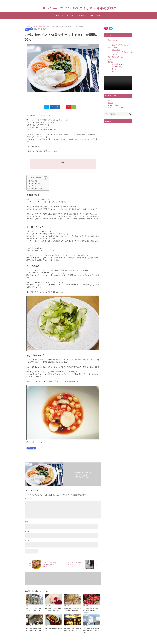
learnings (115, 71)
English (111, 62)
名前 (26, 523)
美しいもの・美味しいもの (122, 52)
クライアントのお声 (68, 15)
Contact (99, 15)
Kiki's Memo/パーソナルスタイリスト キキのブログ (79, 8)
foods (114, 69)
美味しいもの (28, 29)
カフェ (115, 55)
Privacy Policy (113, 105)
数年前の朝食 (33, 181)
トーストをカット (35, 184)
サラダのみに (33, 186)
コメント (29, 500)
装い (57, 15)
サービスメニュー (82, 15)
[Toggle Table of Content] (45, 179)
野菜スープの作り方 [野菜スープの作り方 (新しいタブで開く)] (55, 382)
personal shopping (118, 64)
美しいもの (116, 50)
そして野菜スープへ (35, 189)
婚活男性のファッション (121, 45)
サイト (27, 542)
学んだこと (112, 59)
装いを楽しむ (113, 40)
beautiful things (117, 67)
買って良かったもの (115, 57)
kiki (49, 116)
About (92, 15)
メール (27, 532)
